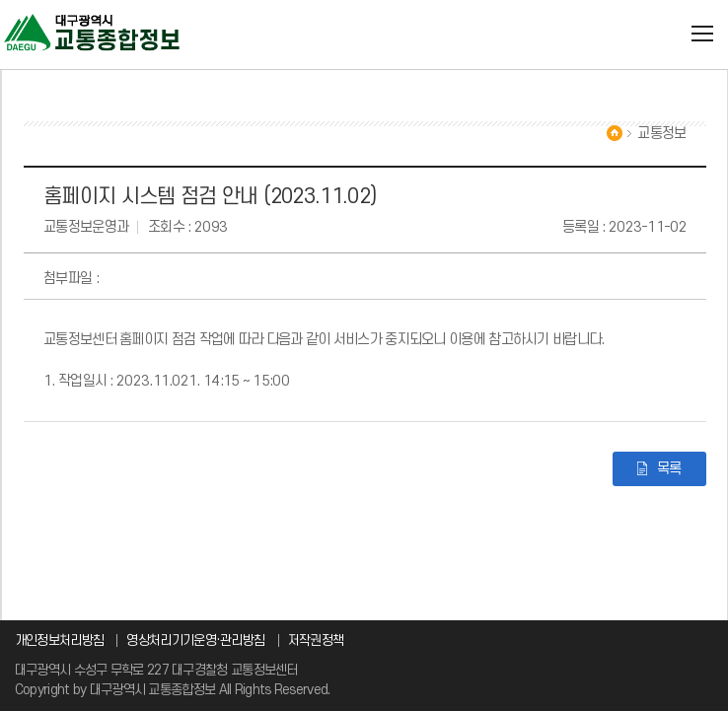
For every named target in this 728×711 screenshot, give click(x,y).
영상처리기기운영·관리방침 (195, 640)
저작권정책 (316, 640)
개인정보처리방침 (59, 640)
